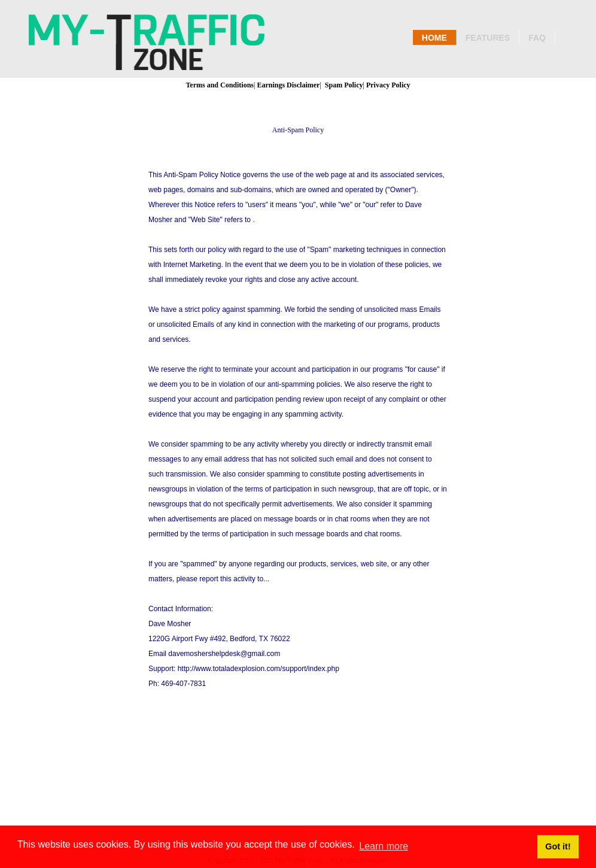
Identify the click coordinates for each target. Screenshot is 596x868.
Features (488, 38)
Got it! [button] (558, 846)
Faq (537, 38)
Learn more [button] (384, 846)
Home (434, 38)
